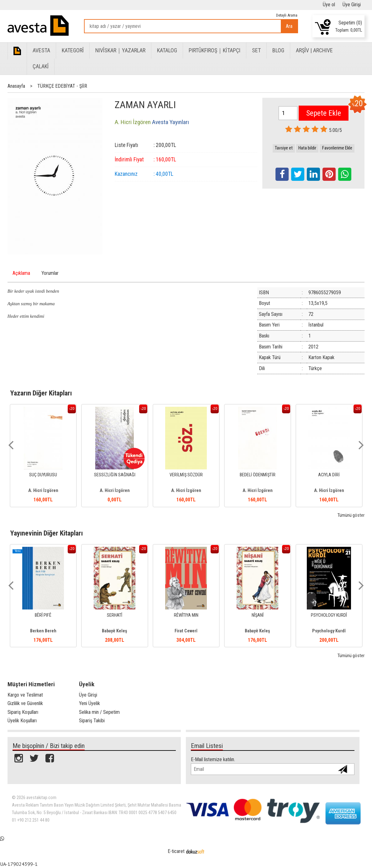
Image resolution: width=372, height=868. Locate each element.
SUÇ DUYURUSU (43, 475)
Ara (289, 26)
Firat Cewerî (186, 631)
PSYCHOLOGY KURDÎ (329, 615)
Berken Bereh (43, 631)
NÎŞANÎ (258, 615)
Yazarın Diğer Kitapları (41, 393)
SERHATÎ (115, 615)
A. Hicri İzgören (43, 491)
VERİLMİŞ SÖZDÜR (186, 475)
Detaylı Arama (287, 15)
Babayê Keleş (115, 631)
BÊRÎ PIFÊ (43, 615)
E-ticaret (176, 851)
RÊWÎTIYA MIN (186, 615)
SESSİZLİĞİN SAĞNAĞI (115, 475)
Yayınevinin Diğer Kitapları (47, 533)
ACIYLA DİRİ (329, 475)
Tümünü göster (351, 515)
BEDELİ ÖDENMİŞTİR (258, 475)
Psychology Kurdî (329, 631)
